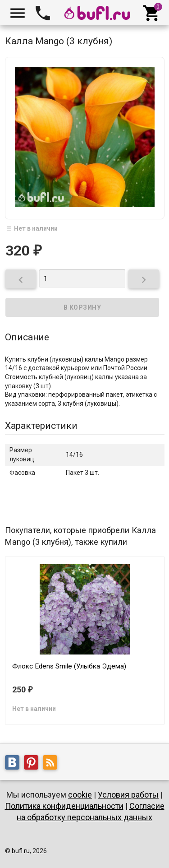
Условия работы (128, 795)
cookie (80, 795)
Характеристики (41, 426)
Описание (27, 337)
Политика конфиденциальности (64, 806)
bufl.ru (21, 851)
